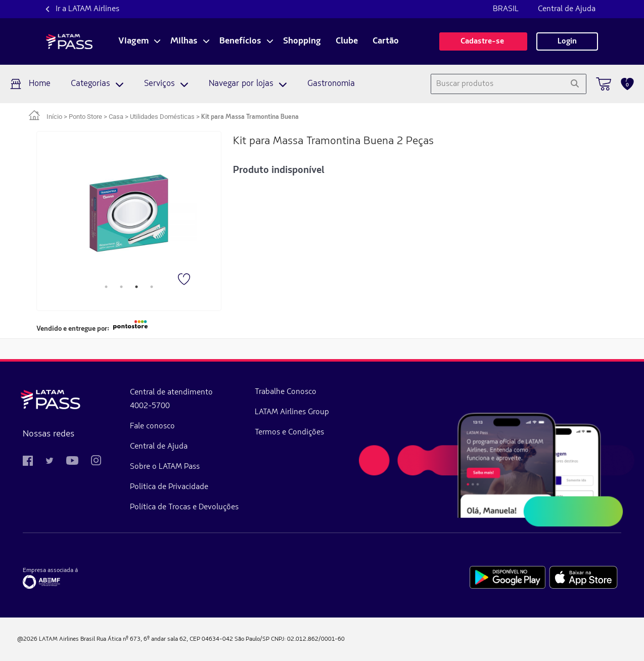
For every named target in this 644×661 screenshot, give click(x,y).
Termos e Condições (289, 432)
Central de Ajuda (567, 9)
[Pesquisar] (574, 84)
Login (567, 41)
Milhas (184, 41)
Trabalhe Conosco (286, 392)
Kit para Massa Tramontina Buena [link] (250, 117)
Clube (347, 41)
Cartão (386, 41)
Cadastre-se (483, 41)
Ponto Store (85, 117)
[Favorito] (185, 280)
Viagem (133, 41)
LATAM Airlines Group (292, 412)
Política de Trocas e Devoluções (184, 507)
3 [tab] (136, 287)
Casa (116, 117)
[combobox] (497, 84)
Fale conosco (152, 426)
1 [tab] (106, 287)
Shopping (302, 41)
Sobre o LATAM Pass (165, 467)
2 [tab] (121, 287)
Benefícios (240, 41)
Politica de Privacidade (169, 487)
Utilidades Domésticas (162, 117)
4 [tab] (152, 287)
